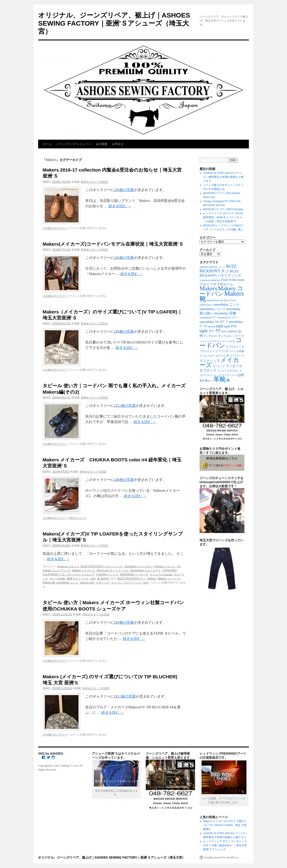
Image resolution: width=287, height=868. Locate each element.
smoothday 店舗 (225, 313)
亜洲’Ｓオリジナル (78, 579)
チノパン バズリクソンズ (126, 583)
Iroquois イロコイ (165, 566)
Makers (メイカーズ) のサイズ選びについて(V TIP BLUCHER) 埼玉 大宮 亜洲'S (225, 825)
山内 (93, 579)
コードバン (221, 343)
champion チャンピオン (138, 566)
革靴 (220, 379)
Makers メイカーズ (84, 571)
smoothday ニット (67, 583)
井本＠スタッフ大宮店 (94, 182)
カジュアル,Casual (161, 575)
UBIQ (224, 332)
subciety (211, 327)
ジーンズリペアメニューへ (74, 144)
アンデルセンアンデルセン (218, 336)
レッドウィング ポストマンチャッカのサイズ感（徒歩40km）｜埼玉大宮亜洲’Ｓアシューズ (225, 845)
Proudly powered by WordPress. (221, 857)
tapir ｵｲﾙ (230, 326)
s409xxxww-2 (206, 305)
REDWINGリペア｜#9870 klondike (223, 209)
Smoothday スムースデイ (146, 571)
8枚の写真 (126, 480)
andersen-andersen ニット (212, 267)
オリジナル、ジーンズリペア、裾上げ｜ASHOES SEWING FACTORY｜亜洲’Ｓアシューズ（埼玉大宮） (114, 23)
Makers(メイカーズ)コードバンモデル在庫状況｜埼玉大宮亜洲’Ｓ (113, 244)
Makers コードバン (169, 579)
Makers (152, 579)
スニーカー (209, 356)
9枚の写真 (126, 190)
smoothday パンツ (212, 309)
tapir (220, 326)
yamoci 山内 (87, 583)
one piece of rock (228, 300)
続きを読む (120, 206)
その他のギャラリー (55, 228)
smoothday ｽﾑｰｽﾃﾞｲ (214, 322)
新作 (202, 381)
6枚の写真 (126, 258)
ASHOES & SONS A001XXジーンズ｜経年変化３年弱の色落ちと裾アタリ (223, 177)
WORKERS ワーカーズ (134, 575)
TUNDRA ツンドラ (107, 575)
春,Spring (103, 579)
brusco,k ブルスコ (68, 566)
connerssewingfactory (210, 280)
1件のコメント (78, 518)
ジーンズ (222, 351)
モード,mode (57, 579)
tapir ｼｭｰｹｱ (210, 331)
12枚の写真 (126, 406)
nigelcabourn (213, 300)
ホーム (47, 144)
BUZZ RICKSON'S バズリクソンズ (102, 566)
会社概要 (102, 144)
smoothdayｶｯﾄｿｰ (208, 318)
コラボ (231, 341)
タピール (221, 356)
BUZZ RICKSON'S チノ (132, 579)
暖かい (209, 381)
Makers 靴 (49, 583)
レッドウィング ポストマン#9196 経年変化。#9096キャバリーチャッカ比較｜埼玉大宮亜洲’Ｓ (223, 217)
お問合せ (118, 144)
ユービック (219, 366)
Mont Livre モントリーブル (113, 571)
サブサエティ (233, 347)
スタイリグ (103, 583)
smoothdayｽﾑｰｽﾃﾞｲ (227, 318)
